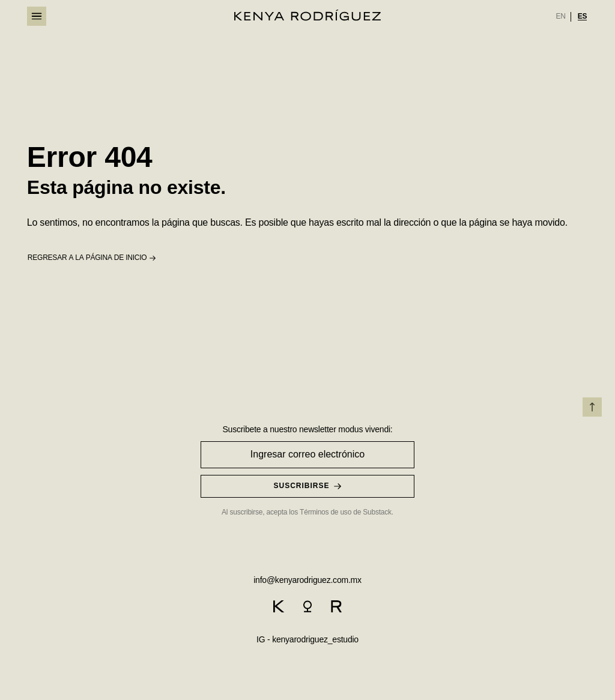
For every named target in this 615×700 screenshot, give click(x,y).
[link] (560, 17)
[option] (560, 17)
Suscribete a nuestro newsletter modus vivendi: (307, 429)
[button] (92, 258)
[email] (307, 579)
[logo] (307, 15)
